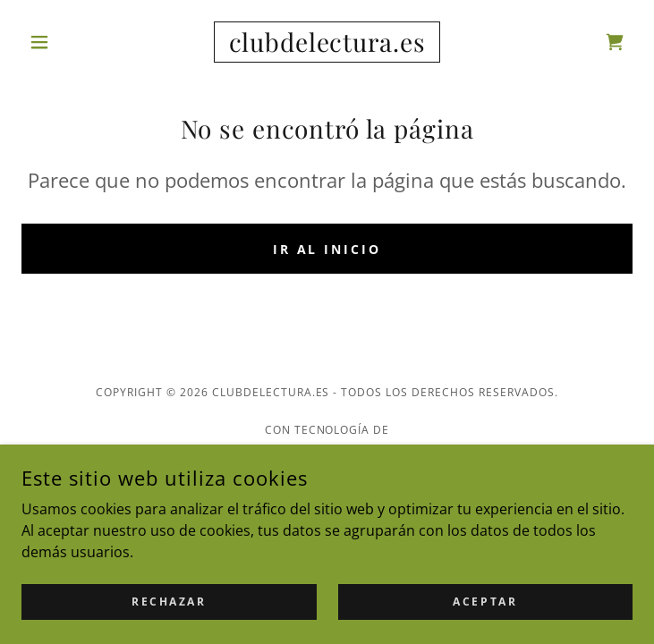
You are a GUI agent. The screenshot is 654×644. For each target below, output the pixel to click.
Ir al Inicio (327, 249)
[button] (67, 42)
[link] (327, 42)
